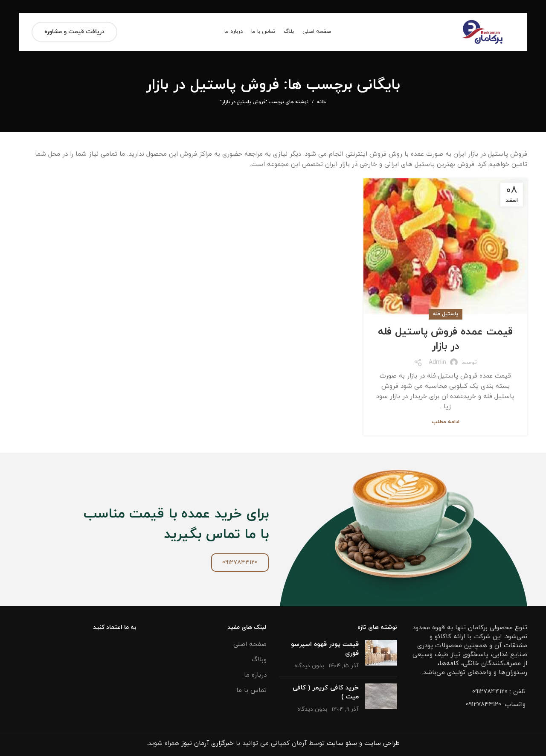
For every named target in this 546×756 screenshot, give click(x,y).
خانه (321, 102)
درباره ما (255, 675)
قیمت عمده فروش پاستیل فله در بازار (445, 339)
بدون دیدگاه (309, 666)
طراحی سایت (382, 743)
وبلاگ (259, 660)
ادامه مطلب (446, 422)
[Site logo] (483, 31)
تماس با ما (251, 691)
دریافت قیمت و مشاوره (74, 32)
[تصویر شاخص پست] (381, 655)
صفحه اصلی (250, 644)
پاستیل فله (446, 314)
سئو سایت (342, 743)
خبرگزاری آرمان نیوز (208, 743)
